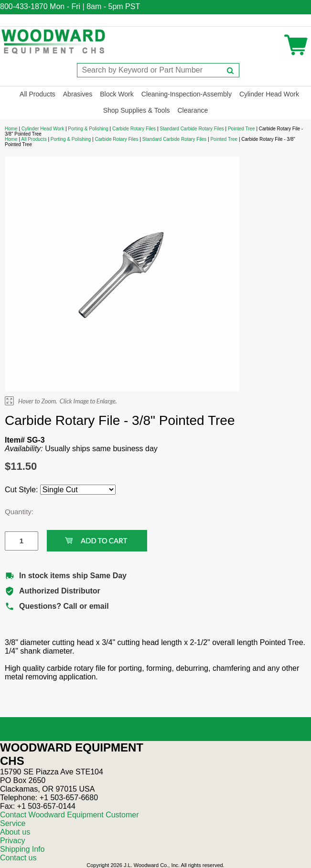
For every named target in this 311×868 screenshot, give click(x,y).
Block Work (117, 94)
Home (11, 129)
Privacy (12, 841)
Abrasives (78, 94)
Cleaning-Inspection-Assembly (187, 94)
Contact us (18, 858)
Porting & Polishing (88, 129)
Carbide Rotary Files (134, 129)
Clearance (193, 110)
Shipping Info (22, 849)
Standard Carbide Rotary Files (192, 129)
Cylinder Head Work (269, 94)
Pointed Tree (241, 129)
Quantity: (14, 512)
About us (15, 832)
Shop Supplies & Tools (137, 110)
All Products (38, 94)
